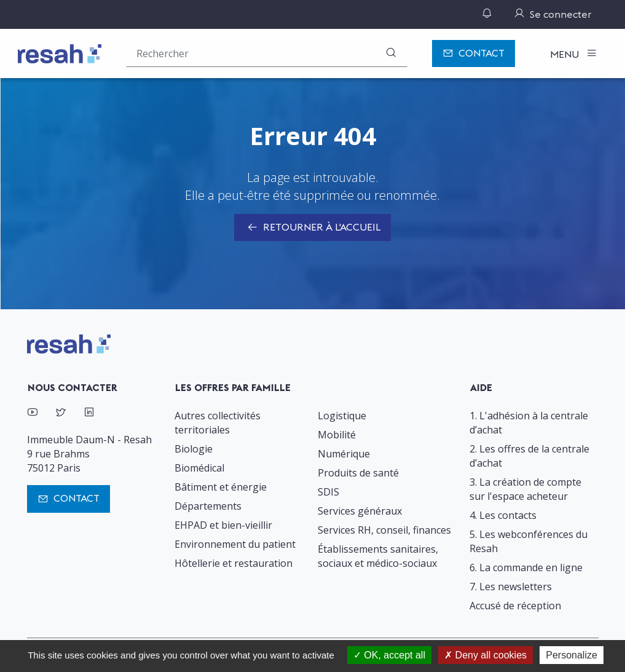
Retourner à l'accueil (312, 228)
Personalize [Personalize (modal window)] (572, 655)
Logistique (342, 416)
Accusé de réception (515, 606)
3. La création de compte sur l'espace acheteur (525, 489)
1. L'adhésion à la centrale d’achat (529, 423)
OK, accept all (389, 655)
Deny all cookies (485, 655)
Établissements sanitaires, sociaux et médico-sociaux (378, 556)
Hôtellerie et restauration (234, 563)
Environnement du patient (235, 544)
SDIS (328, 492)
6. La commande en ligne (526, 567)
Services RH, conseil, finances (384, 530)
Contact (474, 54)
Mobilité (337, 435)
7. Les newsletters (511, 587)
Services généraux (360, 511)
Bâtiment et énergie (221, 487)
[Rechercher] (391, 53)
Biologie (194, 449)
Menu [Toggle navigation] (566, 54)
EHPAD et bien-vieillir (223, 525)
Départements (208, 506)
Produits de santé (358, 473)
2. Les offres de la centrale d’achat (529, 456)
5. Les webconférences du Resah (529, 541)
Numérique (344, 454)
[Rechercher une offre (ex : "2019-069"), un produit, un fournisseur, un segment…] (267, 53)
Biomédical (199, 468)
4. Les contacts (503, 515)
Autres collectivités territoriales (218, 423)
